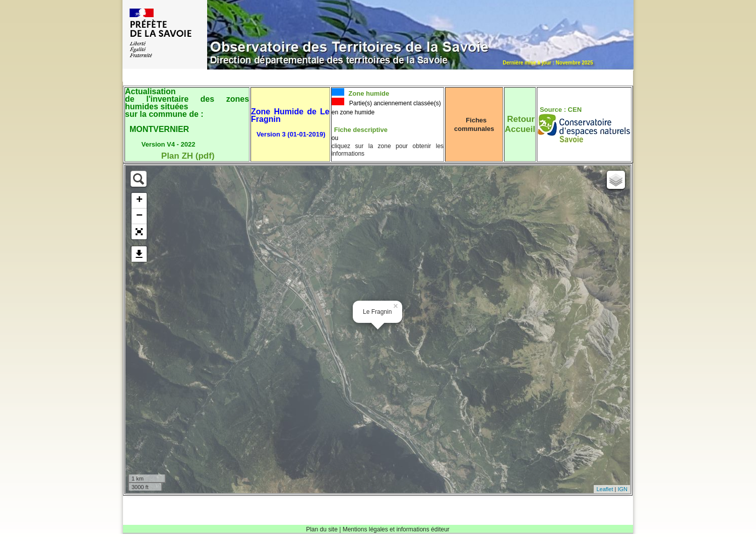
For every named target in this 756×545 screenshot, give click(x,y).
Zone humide (368, 93)
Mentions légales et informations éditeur (396, 529)
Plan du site (322, 529)
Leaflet (605, 489)
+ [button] (139, 200)
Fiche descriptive (361, 130)
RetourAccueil (520, 124)
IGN (622, 489)
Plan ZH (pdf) (188, 156)
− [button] (139, 216)
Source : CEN (561, 110)
